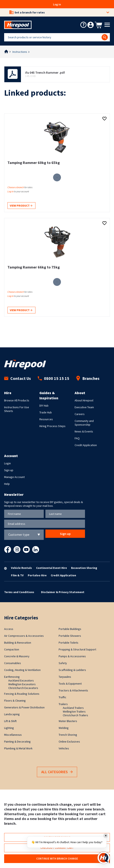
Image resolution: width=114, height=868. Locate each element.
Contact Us (18, 378)
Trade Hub (46, 412)
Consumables (13, 663)
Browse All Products (17, 400)
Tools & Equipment (70, 684)
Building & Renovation (18, 643)
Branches (88, 378)
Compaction (12, 649)
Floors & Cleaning (15, 701)
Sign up (9, 470)
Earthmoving (12, 677)
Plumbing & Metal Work (18, 748)
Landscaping (12, 714)
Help (7, 484)
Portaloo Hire (37, 575)
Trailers (63, 704)
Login (7, 463)
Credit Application (86, 445)
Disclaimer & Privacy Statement (63, 592)
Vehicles (64, 748)
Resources (46, 419)
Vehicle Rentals (21, 568)
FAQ (77, 438)
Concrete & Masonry (17, 656)
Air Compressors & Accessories (24, 636)
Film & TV (17, 575)
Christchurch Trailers (75, 715)
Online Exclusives (69, 742)
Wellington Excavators (22, 684)
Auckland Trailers (73, 708)
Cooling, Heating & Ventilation (22, 670)
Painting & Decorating (17, 742)
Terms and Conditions (19, 592)
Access (9, 629)
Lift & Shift (10, 721)
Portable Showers (70, 636)
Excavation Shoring (84, 568)
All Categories (57, 772)
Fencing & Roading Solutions (22, 694)
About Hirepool (84, 400)
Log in (57, 4)
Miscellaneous (13, 735)
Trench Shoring (68, 735)
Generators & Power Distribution (24, 707)
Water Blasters (68, 721)
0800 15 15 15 (53, 378)
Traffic (62, 697)
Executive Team (84, 407)
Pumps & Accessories (72, 656)
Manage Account (14, 477)
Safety (63, 663)
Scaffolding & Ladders (72, 670)
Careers (80, 414)
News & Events (84, 431)
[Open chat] (104, 858)
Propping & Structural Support (77, 649)
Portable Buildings (70, 629)
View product (21, 206)
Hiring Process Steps (52, 426)
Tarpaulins (65, 677)
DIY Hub (44, 406)
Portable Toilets (69, 643)
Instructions (20, 52)
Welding (64, 728)
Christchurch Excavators (23, 688)
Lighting (9, 728)
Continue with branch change (57, 859)
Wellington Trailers (74, 711)
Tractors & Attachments (73, 690)
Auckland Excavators (21, 680)
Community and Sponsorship (84, 423)
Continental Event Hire (52, 568)
